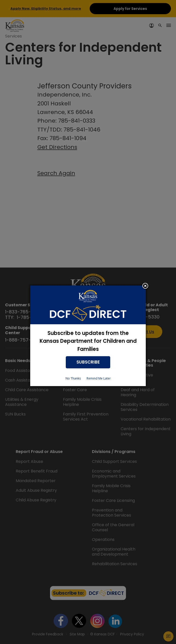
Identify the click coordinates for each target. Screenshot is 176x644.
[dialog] (88, 336)
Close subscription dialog (145, 286)
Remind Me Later (99, 378)
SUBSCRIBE (88, 362)
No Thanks (73, 378)
